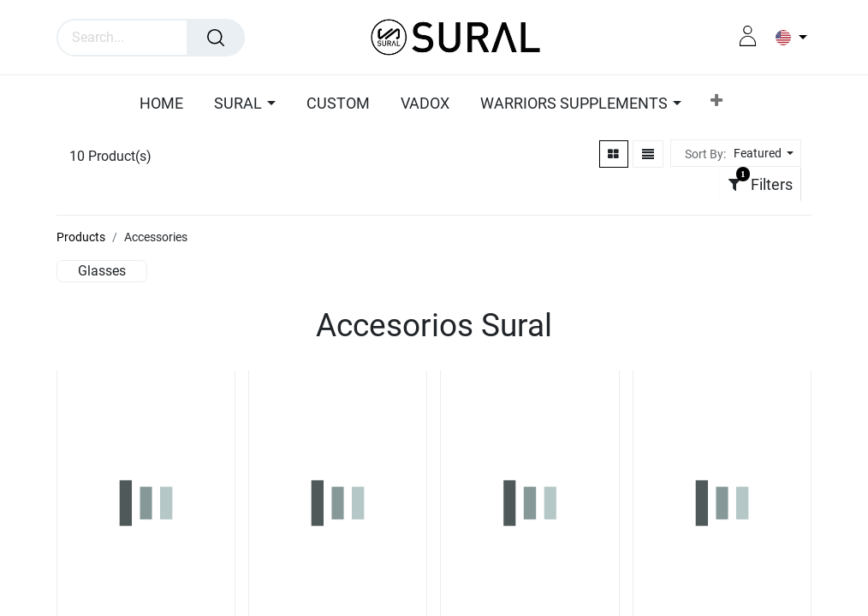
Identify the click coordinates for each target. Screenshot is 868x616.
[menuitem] (166, 104)
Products (81, 237)
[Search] (216, 38)
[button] (716, 104)
